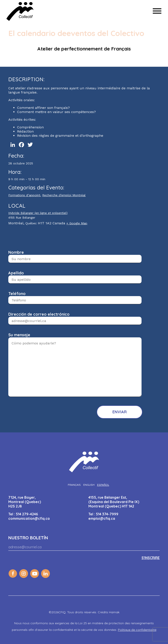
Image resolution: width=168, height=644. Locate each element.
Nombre (16, 252)
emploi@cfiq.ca (102, 518)
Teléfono (17, 294)
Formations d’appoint (24, 195)
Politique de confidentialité (137, 630)
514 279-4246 (27, 514)
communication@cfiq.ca (29, 518)
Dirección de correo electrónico (39, 314)
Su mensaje (19, 335)
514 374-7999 (107, 514)
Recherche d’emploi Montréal (64, 195)
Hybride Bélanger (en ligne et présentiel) (38, 213)
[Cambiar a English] (89, 485)
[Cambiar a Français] (74, 485)
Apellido (16, 273)
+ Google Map (77, 223)
